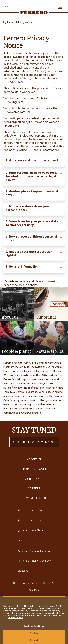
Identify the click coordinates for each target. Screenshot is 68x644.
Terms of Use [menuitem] (25, 541)
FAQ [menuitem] (13, 583)
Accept (34, 640)
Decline (34, 633)
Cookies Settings (34, 626)
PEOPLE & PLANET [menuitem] (34, 469)
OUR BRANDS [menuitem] (34, 479)
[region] (34, 620)
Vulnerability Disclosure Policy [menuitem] (34, 551)
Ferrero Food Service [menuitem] (31, 520)
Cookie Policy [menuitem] (50, 583)
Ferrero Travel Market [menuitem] (31, 530)
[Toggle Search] (7, 7)
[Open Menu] (61, 7)
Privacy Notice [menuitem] (29, 583)
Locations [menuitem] (23, 571)
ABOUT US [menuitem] (34, 459)
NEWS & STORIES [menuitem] (34, 498)
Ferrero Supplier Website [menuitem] (33, 510)
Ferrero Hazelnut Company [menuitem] (34, 561)
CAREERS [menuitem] (34, 488)
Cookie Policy (15, 618)
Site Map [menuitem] (34, 590)
